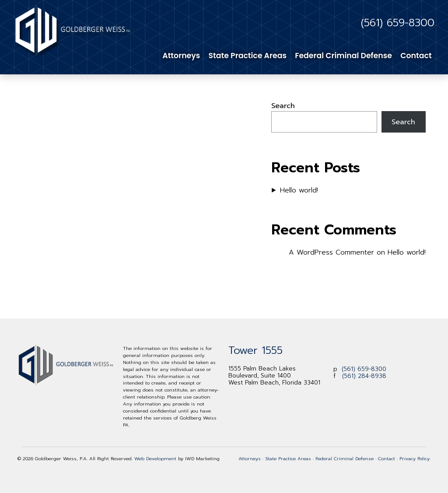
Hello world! (299, 190)
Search (283, 106)
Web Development (155, 458)
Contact (416, 56)
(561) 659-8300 (398, 23)
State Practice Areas (248, 56)
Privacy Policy (415, 458)
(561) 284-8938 (364, 376)
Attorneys (181, 56)
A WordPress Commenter (331, 252)
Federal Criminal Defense (343, 56)
